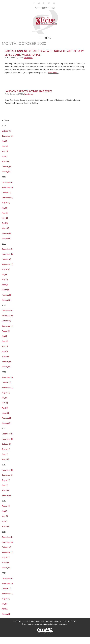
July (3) (5, 274)
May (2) (5, 218)
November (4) (7, 187)
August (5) (6, 599)
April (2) (5, 285)
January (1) (6, 238)
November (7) (7, 254)
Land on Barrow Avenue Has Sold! (28, 91)
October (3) (6, 192)
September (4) (7, 326)
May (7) (5, 516)
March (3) (6, 161)
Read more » (53, 73)
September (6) (7, 198)
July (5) (5, 398)
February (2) (7, 167)
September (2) (7, 388)
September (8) (7, 136)
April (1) (5, 156)
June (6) (5, 341)
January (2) (6, 172)
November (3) (7, 583)
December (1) (7, 182)
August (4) (6, 203)
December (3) (7, 311)
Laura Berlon (28, 58)
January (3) (6, 367)
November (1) (7, 377)
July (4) (5, 208)
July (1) (5, 336)
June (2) (5, 213)
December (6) (7, 249)
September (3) (7, 264)
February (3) (7, 295)
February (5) (7, 233)
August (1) (6, 449)
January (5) (6, 300)
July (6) (5, 604)
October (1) (6, 131)
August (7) (6, 557)
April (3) (5, 223)
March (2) (6, 459)
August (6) (6, 269)
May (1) (5, 403)
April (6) (5, 351)
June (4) (5, 146)
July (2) (5, 141)
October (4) (6, 259)
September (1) (7, 552)
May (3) (5, 151)
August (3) (6, 331)
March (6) (6, 357)
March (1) (6, 290)
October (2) (6, 444)
